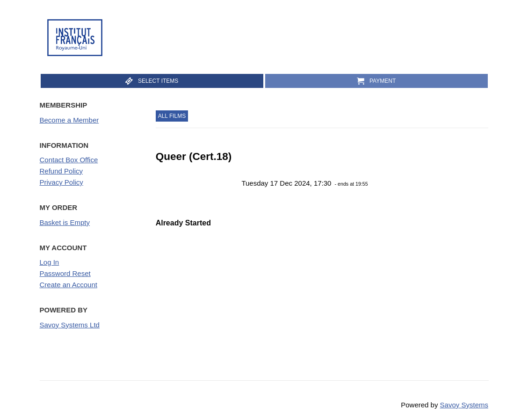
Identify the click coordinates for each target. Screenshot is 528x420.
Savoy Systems (464, 405)
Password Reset (65, 273)
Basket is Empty (65, 222)
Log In (50, 262)
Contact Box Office (69, 160)
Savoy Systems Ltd (70, 325)
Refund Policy (61, 171)
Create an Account (69, 285)
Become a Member (69, 120)
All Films (172, 116)
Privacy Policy (61, 182)
